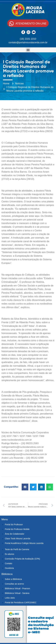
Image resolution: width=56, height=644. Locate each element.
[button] (28, 50)
